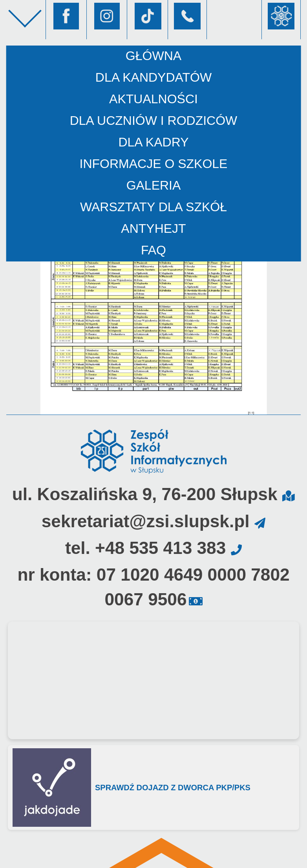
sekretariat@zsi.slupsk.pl (146, 521)
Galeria (154, 185)
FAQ (153, 250)
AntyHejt (153, 228)
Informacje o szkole (154, 164)
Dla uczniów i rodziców (154, 121)
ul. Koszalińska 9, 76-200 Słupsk (145, 494)
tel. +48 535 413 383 (145, 548)
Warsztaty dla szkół (153, 207)
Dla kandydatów (153, 77)
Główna (153, 56)
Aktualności (153, 99)
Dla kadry (153, 142)
